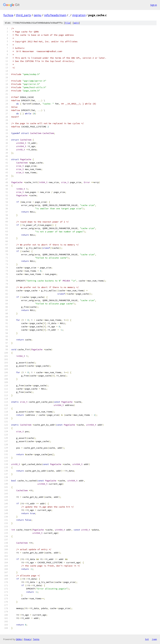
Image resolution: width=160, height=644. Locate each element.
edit (76, 23)
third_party (23, 15)
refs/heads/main (55, 15)
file (67, 23)
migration (79, 15)
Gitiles (19, 639)
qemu (38, 15)
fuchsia (8, 15)
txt (147, 639)
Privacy (27, 639)
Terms (36, 639)
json (154, 639)
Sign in (154, 5)
